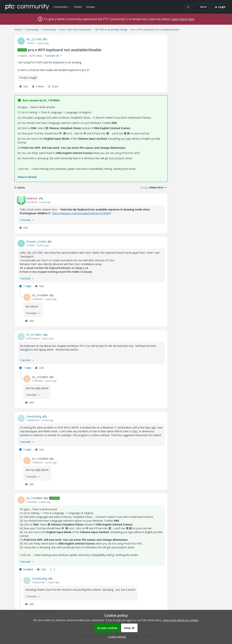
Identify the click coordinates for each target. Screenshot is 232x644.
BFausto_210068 (36, 242)
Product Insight (28, 78)
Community (32, 30)
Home (18, 30)
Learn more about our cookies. (181, 620)
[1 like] (52, 569)
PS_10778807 (34, 335)
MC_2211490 (34, 39)
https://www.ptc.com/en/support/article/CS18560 (81, 213)
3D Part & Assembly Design (111, 30)
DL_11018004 (40, 295)
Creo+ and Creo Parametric (75, 30)
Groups (91, 7)
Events (78, 7)
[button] (201, 7)
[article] (91, 214)
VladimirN (32, 198)
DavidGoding (34, 416)
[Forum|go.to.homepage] (27, 7)
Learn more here (183, 19)
